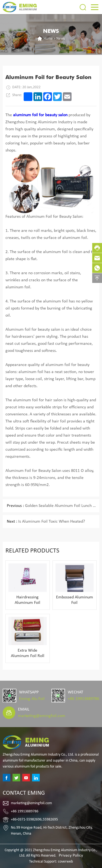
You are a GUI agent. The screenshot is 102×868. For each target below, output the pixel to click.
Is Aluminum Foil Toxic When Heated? (46, 522)
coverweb (65, 862)
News (61, 39)
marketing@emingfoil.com (42, 716)
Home (48, 39)
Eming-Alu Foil (32, 699)
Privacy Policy (71, 856)
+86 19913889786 (84, 699)
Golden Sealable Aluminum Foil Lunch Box (53, 506)
